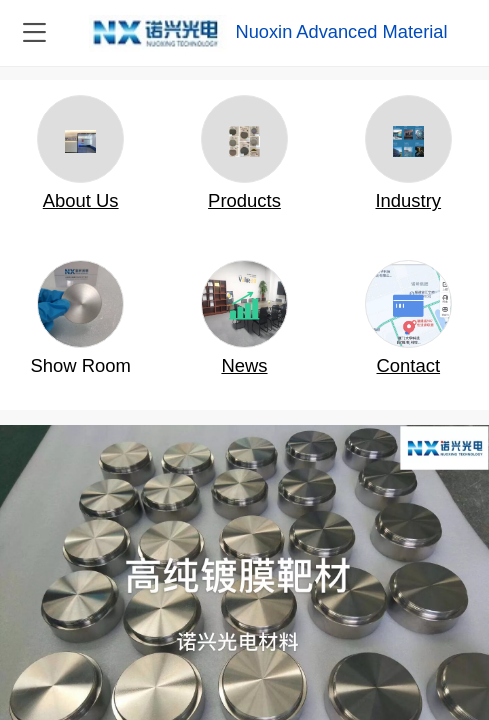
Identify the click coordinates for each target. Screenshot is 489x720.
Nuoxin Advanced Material (341, 31)
